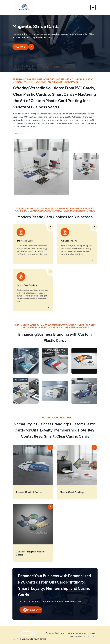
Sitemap (42, 639)
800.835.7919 (41, 610)
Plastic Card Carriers (29, 287)
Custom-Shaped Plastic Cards (31, 557)
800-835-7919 (82, 633)
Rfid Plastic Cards (28, 242)
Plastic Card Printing (74, 496)
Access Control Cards (30, 496)
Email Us (28, 133)
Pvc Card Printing (72, 242)
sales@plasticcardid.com (82, 636)
